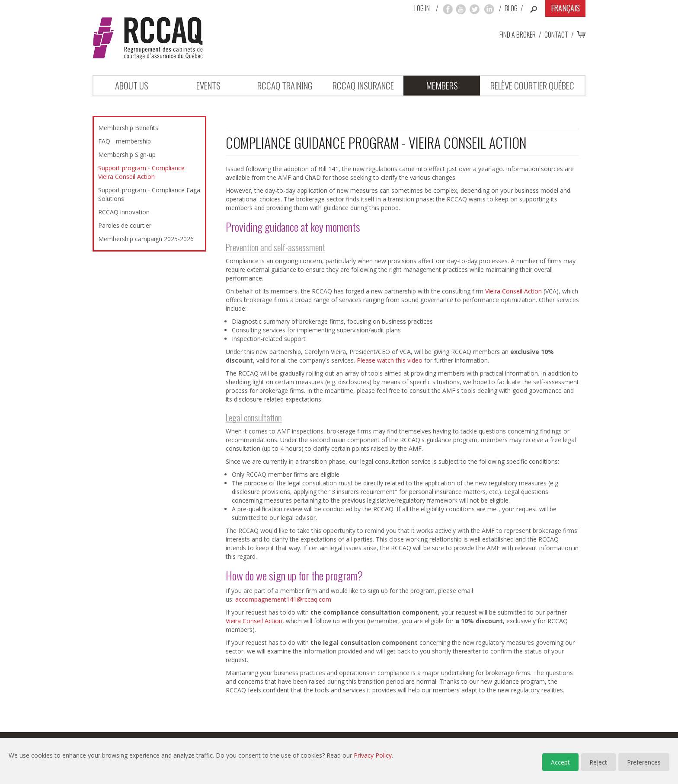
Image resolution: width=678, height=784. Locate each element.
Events (208, 85)
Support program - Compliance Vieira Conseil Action (141, 172)
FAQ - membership (125, 141)
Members (442, 85)
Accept (560, 762)
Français (565, 8)
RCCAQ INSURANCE (363, 85)
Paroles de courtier (125, 225)
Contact (556, 35)
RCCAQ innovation (124, 212)
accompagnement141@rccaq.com (283, 599)
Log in (422, 8)
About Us (132, 85)
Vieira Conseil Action (513, 291)
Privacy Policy (373, 755)
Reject (598, 762)
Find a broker (518, 35)
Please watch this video (390, 360)
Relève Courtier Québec (532, 85)
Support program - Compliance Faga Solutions (149, 194)
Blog (511, 8)
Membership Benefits (128, 128)
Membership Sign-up (127, 155)
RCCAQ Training (285, 85)
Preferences (644, 762)
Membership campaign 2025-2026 (146, 239)
